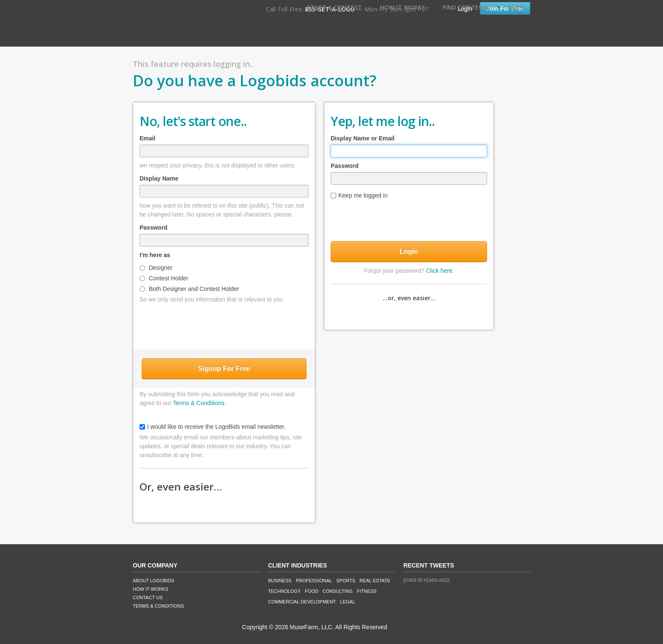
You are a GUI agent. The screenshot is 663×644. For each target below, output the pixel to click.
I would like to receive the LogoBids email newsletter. (213, 427)
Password (153, 227)
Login (409, 251)
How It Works (403, 7)
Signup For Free (224, 369)
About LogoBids (153, 581)
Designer (156, 268)
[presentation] (224, 325)
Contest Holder (164, 278)
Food (312, 591)
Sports (346, 581)
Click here (439, 271)
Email (147, 138)
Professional (314, 581)
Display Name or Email (363, 138)
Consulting (338, 591)
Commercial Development (302, 602)
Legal (347, 602)
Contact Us (148, 597)
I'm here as (155, 255)
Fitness (367, 591)
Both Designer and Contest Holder (189, 289)
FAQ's (516, 7)
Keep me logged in (359, 195)
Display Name (159, 178)
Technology (284, 591)
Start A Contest (334, 7)
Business (280, 581)
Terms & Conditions (199, 403)
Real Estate (375, 581)
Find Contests (466, 7)
